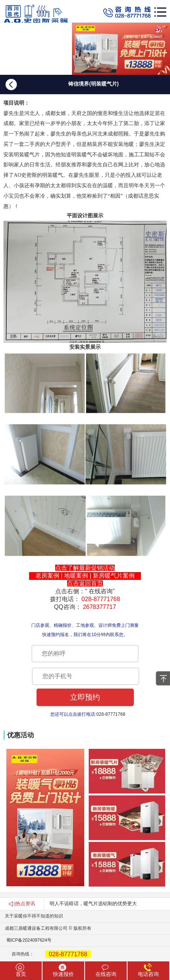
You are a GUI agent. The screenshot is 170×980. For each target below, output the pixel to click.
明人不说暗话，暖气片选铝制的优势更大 (93, 904)
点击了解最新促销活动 (85, 568)
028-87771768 (101, 599)
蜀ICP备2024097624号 (26, 940)
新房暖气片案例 (114, 576)
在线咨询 (101, 591)
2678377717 (99, 607)
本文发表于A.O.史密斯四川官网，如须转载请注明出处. (85, 615)
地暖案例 (76, 576)
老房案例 (47, 576)
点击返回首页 (85, 583)
